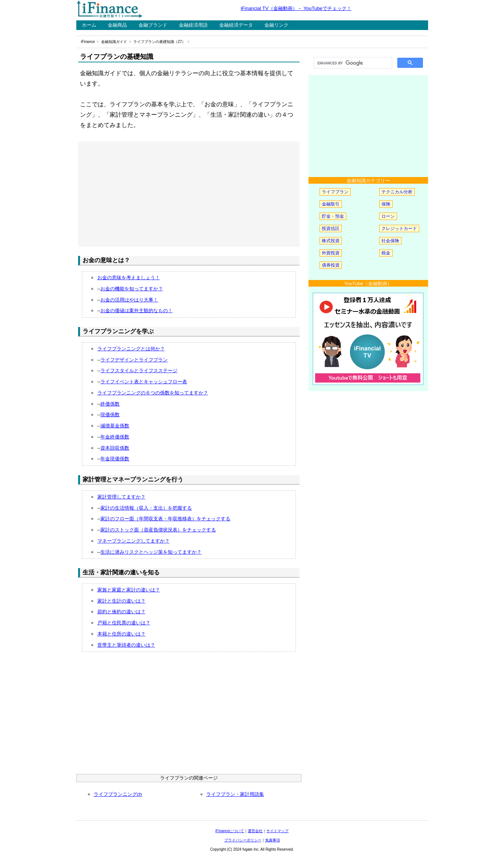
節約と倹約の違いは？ (121, 612)
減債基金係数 (115, 426)
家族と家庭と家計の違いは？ (129, 590)
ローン (388, 216)
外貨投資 (331, 253)
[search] (352, 63)
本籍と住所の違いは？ (121, 634)
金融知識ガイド (114, 42)
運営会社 (255, 831)
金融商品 (117, 25)
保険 (386, 204)
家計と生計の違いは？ (121, 601)
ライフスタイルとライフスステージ (139, 371)
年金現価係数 (115, 459)
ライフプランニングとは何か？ (131, 349)
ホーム (89, 25)
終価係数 (110, 404)
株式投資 (331, 241)
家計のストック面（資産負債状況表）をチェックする (158, 530)
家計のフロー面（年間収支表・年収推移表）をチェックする (165, 519)
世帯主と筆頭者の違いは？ (126, 645)
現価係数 (110, 415)
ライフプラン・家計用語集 (235, 794)
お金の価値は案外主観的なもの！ (136, 311)
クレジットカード (399, 228)
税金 (386, 253)
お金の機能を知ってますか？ (132, 289)
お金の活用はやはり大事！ (129, 300)
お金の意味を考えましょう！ (129, 278)
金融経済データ (236, 25)
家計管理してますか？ (121, 497)
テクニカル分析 (397, 192)
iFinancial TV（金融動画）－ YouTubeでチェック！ (296, 8)
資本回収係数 (115, 448)
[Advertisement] (189, 194)
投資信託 (331, 228)
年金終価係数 (115, 437)
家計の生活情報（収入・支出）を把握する (146, 508)
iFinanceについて (230, 831)
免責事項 (273, 840)
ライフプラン (335, 192)
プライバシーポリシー (243, 840)
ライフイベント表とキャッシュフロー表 (144, 382)
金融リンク (276, 25)
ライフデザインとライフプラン (134, 360)
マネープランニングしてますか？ (133, 541)
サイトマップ (277, 831)
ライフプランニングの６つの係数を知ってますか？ (153, 393)
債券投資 (331, 265)
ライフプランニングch (118, 794)
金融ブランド (153, 25)
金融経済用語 (193, 25)
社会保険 (390, 241)
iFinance (88, 42)
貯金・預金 (333, 216)
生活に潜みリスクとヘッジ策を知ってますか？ (151, 552)
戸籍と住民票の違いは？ (124, 623)
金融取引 (331, 204)
